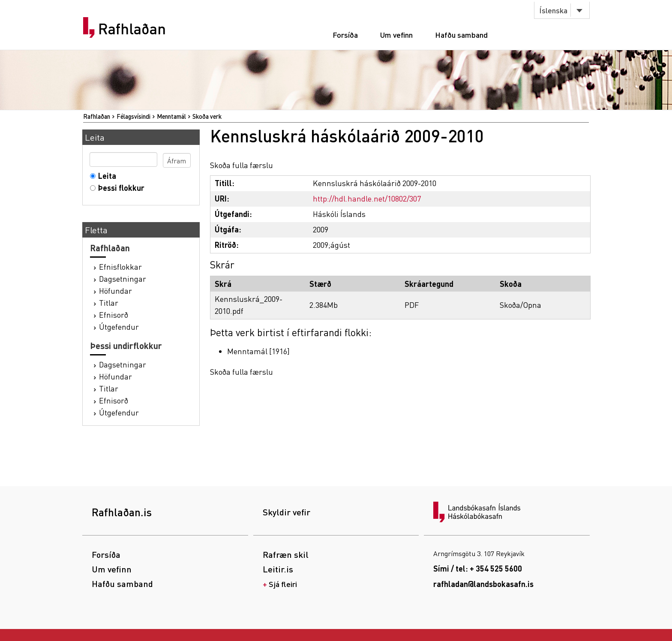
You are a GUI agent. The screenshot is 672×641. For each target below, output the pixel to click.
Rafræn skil (286, 554)
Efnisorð (114, 314)
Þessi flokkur (119, 188)
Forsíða (345, 35)
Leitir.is (278, 569)
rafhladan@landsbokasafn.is (483, 584)
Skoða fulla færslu (241, 165)
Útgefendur (119, 327)
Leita (105, 176)
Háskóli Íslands (339, 214)
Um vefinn (396, 35)
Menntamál (171, 116)
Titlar (109, 302)
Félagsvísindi (133, 116)
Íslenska (553, 10)
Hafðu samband (461, 35)
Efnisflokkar (120, 266)
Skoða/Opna (520, 305)
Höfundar (115, 290)
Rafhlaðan (132, 29)
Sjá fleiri (283, 584)
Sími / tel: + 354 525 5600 (478, 568)
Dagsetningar (123, 278)
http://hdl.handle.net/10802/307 (367, 198)
